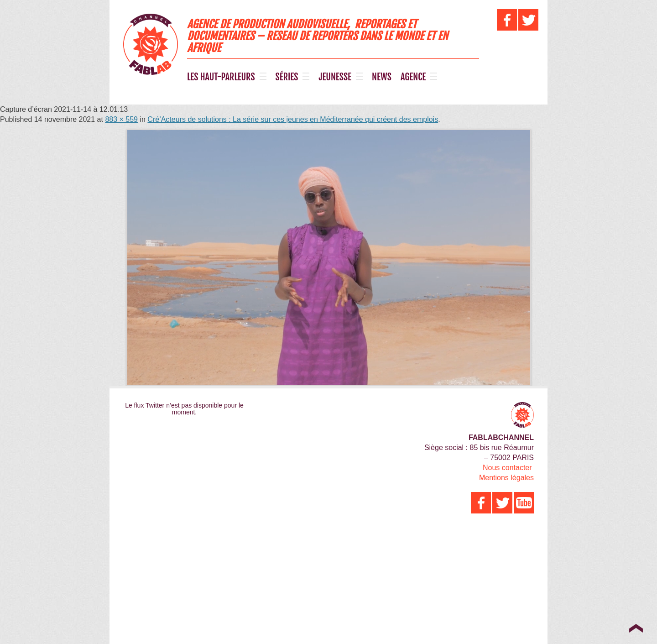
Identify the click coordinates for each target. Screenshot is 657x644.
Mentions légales (506, 478)
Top (636, 628)
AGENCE (413, 77)
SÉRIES (287, 77)
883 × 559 (121, 119)
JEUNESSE (335, 77)
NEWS (382, 77)
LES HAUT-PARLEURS (221, 77)
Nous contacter (507, 468)
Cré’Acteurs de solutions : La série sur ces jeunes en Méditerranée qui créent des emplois (293, 119)
